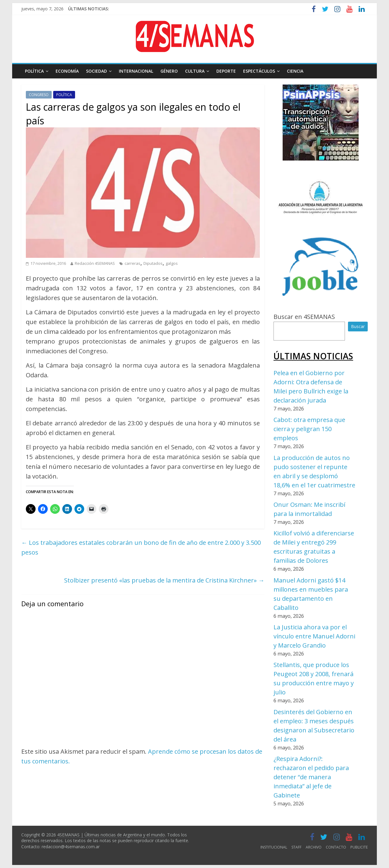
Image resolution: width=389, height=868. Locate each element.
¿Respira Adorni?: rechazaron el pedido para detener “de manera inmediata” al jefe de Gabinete (311, 777)
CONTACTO (336, 847)
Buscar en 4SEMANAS (304, 317)
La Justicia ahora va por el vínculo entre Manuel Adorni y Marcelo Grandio (314, 636)
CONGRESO (39, 95)
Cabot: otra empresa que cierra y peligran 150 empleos (309, 429)
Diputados (153, 263)
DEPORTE (226, 71)
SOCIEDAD (96, 71)
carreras (133, 263)
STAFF (296, 847)
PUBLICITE (359, 847)
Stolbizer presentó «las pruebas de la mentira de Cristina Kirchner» (164, 580)
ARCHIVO (314, 847)
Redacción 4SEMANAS (95, 263)
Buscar (358, 326)
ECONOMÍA (67, 71)
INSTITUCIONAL (274, 847)
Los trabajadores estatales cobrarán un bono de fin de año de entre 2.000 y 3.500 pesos (141, 547)
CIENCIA (295, 71)
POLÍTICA (34, 71)
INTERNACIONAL (136, 71)
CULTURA (195, 71)
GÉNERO (169, 71)
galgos (172, 263)
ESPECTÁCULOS (259, 71)
